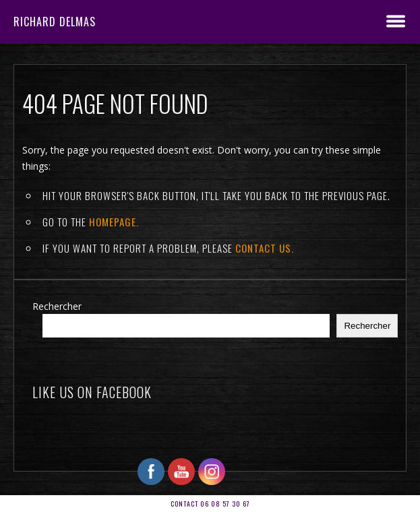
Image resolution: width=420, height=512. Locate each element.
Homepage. (114, 222)
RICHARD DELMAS (55, 22)
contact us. (265, 248)
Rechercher (57, 306)
